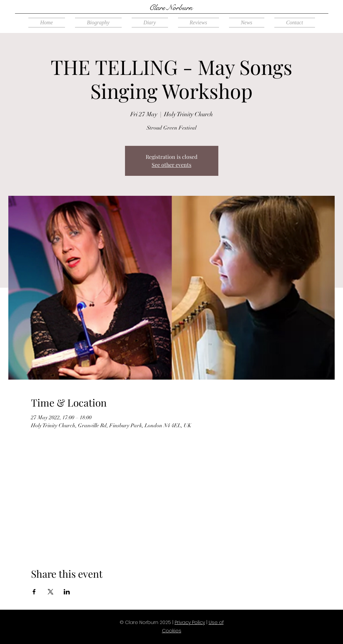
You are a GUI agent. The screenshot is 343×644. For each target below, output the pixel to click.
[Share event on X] (50, 592)
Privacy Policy (190, 622)
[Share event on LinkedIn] (67, 592)
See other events (171, 165)
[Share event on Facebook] (34, 592)
